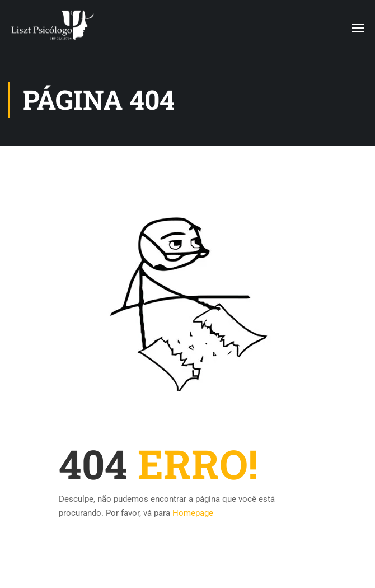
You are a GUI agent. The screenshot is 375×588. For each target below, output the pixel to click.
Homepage (193, 513)
